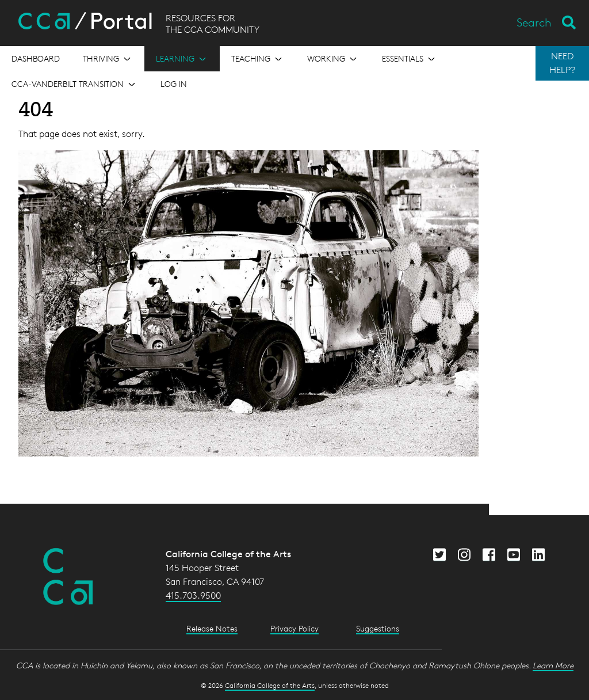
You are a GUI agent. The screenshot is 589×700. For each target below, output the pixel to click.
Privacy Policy (294, 628)
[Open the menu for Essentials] (410, 59)
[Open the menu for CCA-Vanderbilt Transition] (74, 84)
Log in (174, 84)
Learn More (553, 665)
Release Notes (212, 628)
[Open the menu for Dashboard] (36, 59)
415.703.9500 (193, 596)
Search (534, 22)
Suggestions (378, 628)
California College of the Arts (270, 685)
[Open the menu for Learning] (182, 59)
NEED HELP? (562, 63)
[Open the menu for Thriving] (108, 59)
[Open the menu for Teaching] (258, 59)
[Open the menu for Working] (333, 59)
